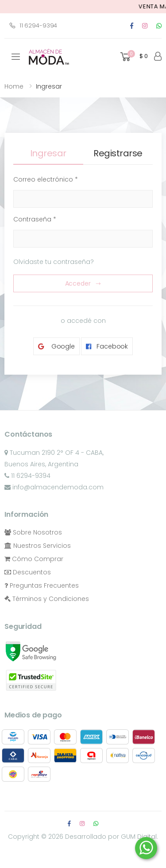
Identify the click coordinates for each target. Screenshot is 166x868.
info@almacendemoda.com (54, 487)
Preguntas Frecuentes (42, 585)
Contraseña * (35, 219)
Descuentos (28, 572)
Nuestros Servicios (38, 546)
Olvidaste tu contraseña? (54, 262)
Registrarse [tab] (118, 153)
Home (14, 86)
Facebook (107, 347)
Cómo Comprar (34, 559)
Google (56, 347)
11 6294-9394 (33, 25)
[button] (133, 57)
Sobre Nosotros (33, 532)
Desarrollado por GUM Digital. (112, 837)
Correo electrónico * (46, 179)
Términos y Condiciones (47, 599)
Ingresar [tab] (48, 153)
